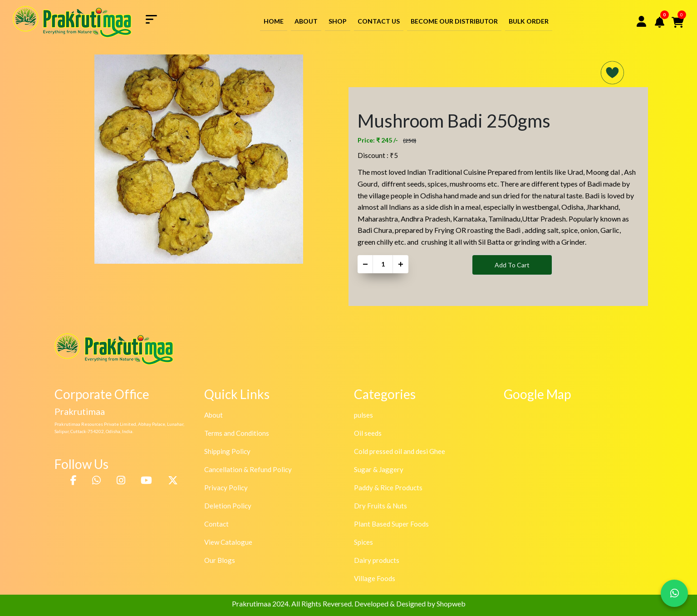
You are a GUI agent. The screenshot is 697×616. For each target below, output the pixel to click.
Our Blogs (220, 560)
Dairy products (377, 560)
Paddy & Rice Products (388, 488)
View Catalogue (228, 542)
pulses (363, 415)
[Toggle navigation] (155, 18)
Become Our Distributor (454, 21)
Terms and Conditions (237, 433)
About (306, 21)
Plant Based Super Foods (391, 524)
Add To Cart (512, 265)
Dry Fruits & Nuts (380, 506)
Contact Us (379, 21)
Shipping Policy (227, 451)
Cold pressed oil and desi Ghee (400, 451)
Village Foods (375, 578)
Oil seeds (368, 433)
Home (274, 21)
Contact (216, 524)
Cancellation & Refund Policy (248, 469)
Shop (338, 21)
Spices (363, 542)
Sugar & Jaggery (379, 469)
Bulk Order (529, 21)
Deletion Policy (228, 506)
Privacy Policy (226, 488)
